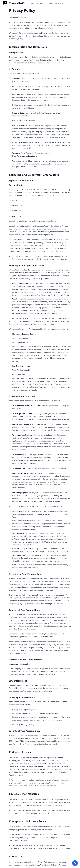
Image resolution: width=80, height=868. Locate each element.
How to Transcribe (56, 3)
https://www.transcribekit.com (25, 156)
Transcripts (34, 3)
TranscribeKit (17, 3)
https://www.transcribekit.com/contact (50, 865)
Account (44, 3)
